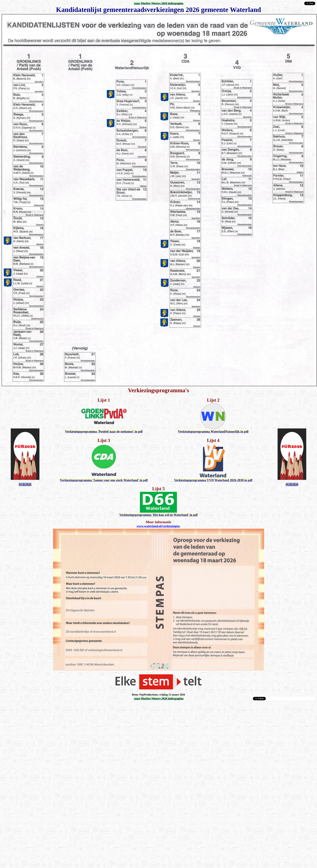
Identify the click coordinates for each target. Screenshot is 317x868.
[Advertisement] (32, 733)
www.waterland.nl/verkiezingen (158, 526)
